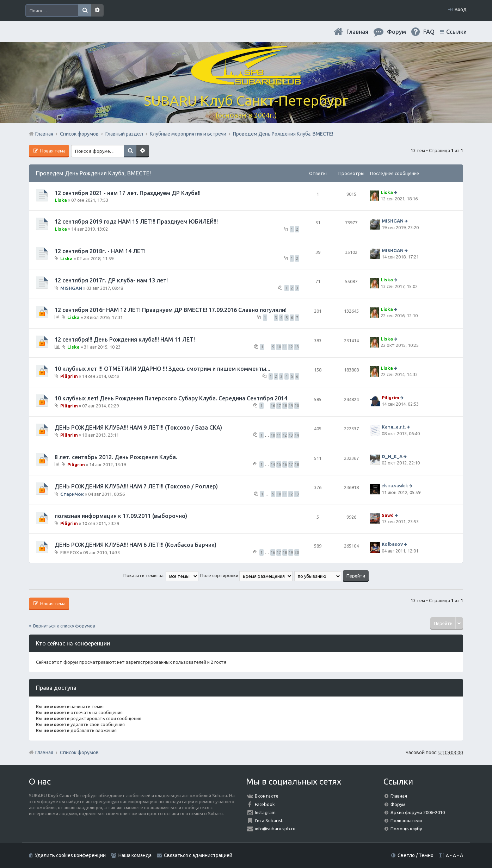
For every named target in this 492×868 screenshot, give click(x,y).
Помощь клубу (406, 829)
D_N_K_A (392, 456)
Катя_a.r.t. (394, 427)
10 (279, 347)
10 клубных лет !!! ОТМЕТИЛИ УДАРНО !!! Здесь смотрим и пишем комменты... (162, 369)
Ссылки (456, 32)
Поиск (85, 11)
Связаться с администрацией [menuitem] (198, 855)
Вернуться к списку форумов (64, 626)
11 (285, 347)
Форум (398, 804)
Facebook (265, 804)
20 (297, 406)
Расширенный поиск (97, 11)
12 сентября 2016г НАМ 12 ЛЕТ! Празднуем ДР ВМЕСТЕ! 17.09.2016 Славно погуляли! (171, 310)
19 (291, 406)
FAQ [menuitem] (429, 32)
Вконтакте (267, 796)
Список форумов (79, 753)
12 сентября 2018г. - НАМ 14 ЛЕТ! (100, 251)
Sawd (388, 515)
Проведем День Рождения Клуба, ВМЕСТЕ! (93, 173)
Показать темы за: (161, 575)
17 (279, 406)
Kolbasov (392, 544)
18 (285, 406)
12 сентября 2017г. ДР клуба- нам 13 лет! (111, 280)
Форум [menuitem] (396, 32)
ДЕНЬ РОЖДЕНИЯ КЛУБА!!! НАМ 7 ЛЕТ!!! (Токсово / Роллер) (136, 486)
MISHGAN (393, 221)
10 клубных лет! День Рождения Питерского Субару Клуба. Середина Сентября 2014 (171, 398)
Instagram (265, 812)
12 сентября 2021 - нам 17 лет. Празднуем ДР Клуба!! (128, 193)
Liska (61, 200)
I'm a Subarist (269, 820)
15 (279, 464)
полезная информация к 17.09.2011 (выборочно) (121, 516)
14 (297, 435)
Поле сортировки (246, 575)
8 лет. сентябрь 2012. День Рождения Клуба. (116, 457)
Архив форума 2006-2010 (418, 812)
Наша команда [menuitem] (135, 855)
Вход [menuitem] (461, 10)
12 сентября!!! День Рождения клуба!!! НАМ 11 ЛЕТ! (125, 339)
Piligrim (69, 376)
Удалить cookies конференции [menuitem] (70, 855)
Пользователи (406, 820)
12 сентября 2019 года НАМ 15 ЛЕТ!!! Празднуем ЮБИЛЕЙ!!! (136, 221)
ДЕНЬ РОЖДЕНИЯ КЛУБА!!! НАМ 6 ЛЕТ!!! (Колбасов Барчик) (136, 545)
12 (291, 347)
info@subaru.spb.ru (275, 829)
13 (297, 347)
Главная (357, 32)
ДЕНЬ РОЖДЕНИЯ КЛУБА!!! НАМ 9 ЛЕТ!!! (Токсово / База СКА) (138, 427)
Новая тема (52, 151)
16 (273, 406)
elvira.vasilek (395, 486)
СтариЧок (72, 494)
